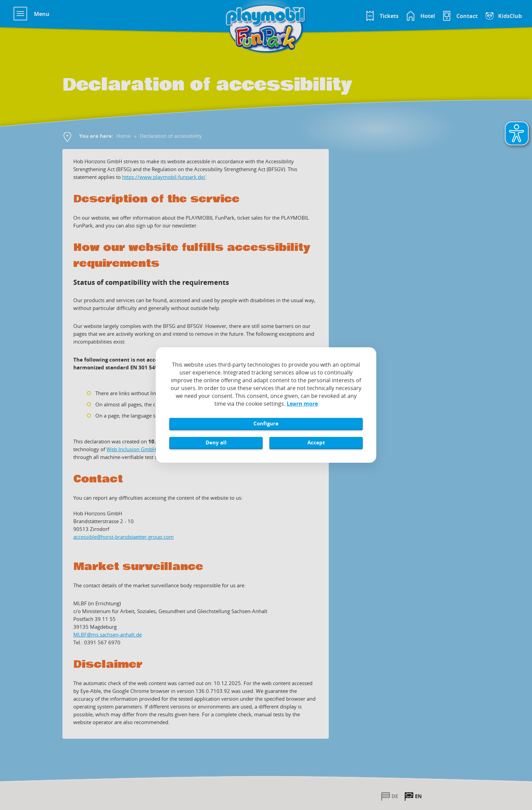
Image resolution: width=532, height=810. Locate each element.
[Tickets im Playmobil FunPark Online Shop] (382, 16)
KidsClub (510, 16)
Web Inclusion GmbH (131, 449)
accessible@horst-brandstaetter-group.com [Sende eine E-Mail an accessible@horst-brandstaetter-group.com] (123, 537)
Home (123, 136)
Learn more (302, 404)
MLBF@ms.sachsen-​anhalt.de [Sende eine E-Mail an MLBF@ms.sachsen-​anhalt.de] (108, 634)
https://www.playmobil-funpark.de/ (164, 177)
